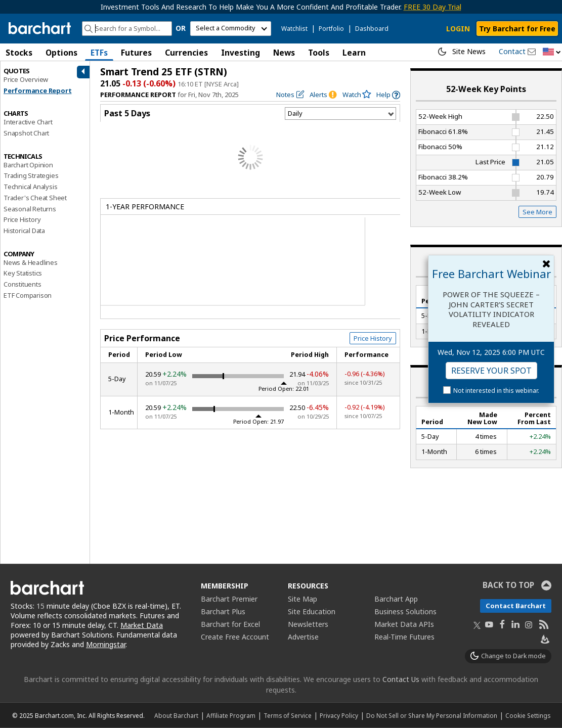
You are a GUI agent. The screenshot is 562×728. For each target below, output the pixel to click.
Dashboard (372, 29)
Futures (136, 53)
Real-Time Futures (404, 637)
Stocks (19, 53)
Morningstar (106, 644)
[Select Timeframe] (340, 113)
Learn (354, 53)
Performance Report (37, 90)
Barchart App (396, 599)
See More (537, 212)
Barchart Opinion (28, 165)
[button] (552, 52)
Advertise (303, 637)
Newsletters (308, 624)
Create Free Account (235, 637)
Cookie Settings (528, 715)
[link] (388, 95)
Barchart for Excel (230, 624)
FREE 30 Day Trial (433, 7)
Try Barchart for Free (517, 29)
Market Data (142, 625)
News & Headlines (31, 262)
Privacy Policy (339, 715)
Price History (22, 219)
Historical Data (24, 231)
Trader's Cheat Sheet (35, 198)
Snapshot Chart (26, 133)
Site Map (302, 599)
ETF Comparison (28, 295)
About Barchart (176, 715)
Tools (319, 53)
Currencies (186, 53)
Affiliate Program (231, 715)
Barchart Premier (229, 599)
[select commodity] (231, 29)
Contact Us (401, 679)
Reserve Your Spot (491, 371)
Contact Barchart (516, 606)
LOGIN (458, 29)
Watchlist (294, 29)
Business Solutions (405, 611)
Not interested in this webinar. (496, 391)
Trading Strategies (31, 175)
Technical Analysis (30, 187)
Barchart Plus (223, 611)
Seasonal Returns (30, 209)
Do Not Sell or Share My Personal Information (432, 715)
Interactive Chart (28, 122)
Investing (241, 53)
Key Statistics (23, 273)
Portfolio (331, 29)
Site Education (312, 611)
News (284, 53)
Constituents (23, 284)
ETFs (99, 53)
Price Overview (26, 79)
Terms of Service (288, 715)
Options (61, 53)
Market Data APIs (404, 624)
